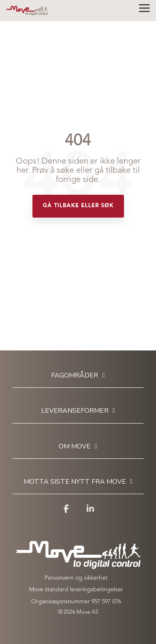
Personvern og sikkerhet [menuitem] (76, 578)
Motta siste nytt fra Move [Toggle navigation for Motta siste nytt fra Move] (75, 482)
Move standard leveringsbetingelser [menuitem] (76, 590)
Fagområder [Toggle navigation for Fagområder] (75, 376)
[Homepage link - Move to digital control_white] (78, 565)
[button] (144, 7)
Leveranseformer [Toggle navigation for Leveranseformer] (75, 411)
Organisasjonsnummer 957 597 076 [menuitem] (76, 602)
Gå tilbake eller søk (78, 206)
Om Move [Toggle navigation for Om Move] (75, 447)
